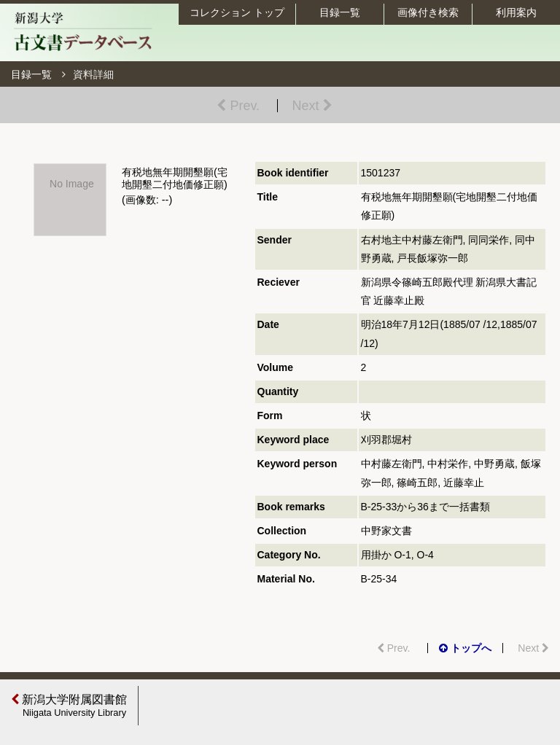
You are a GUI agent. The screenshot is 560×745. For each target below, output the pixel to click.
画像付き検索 (428, 12)
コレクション (237, 12)
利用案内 (516, 12)
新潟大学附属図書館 (71, 706)
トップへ (465, 648)
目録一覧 (340, 12)
